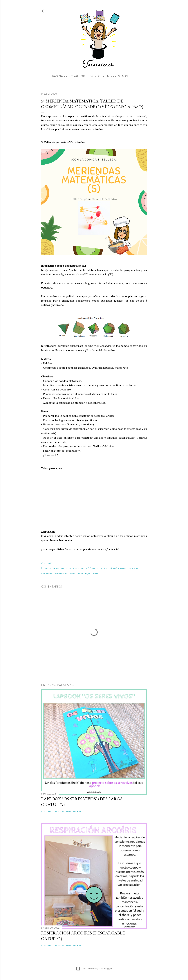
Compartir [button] (47, 563)
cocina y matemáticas (64, 568)
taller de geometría (88, 573)
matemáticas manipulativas (123, 568)
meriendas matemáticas (54, 573)
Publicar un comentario (68, 811)
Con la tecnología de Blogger (94, 969)
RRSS (116, 76)
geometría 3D (84, 568)
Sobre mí (104, 76)
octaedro (73, 573)
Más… (126, 76)
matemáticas (99, 568)
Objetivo (88, 76)
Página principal (65, 76)
